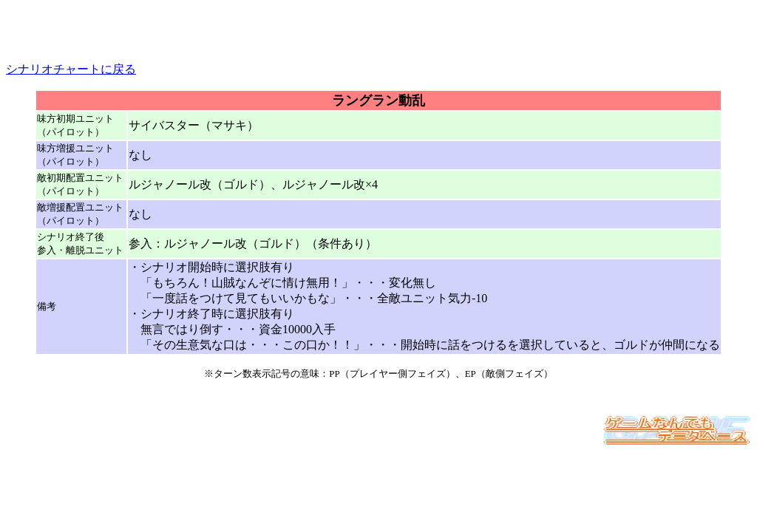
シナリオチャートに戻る (71, 69)
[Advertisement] (378, 28)
